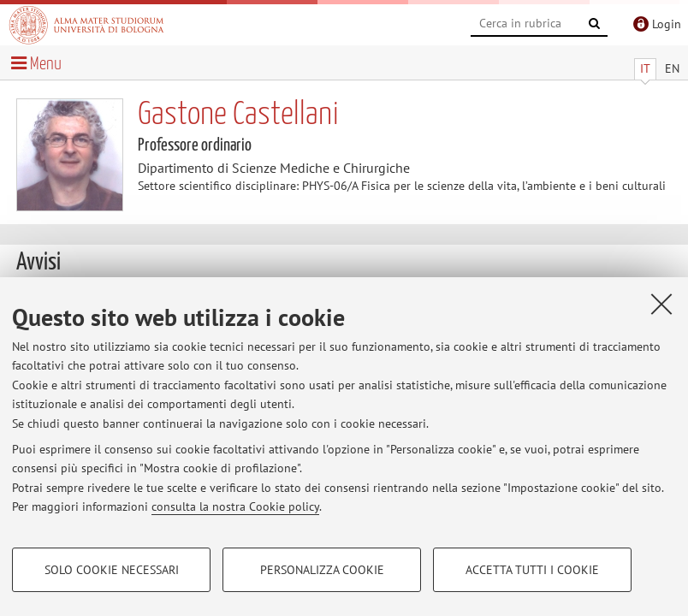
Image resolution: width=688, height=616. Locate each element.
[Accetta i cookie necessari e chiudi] (661, 304)
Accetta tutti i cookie (532, 570)
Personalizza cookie (322, 570)
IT (645, 68)
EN (672, 68)
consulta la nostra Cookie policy (235, 506)
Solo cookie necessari (112, 570)
